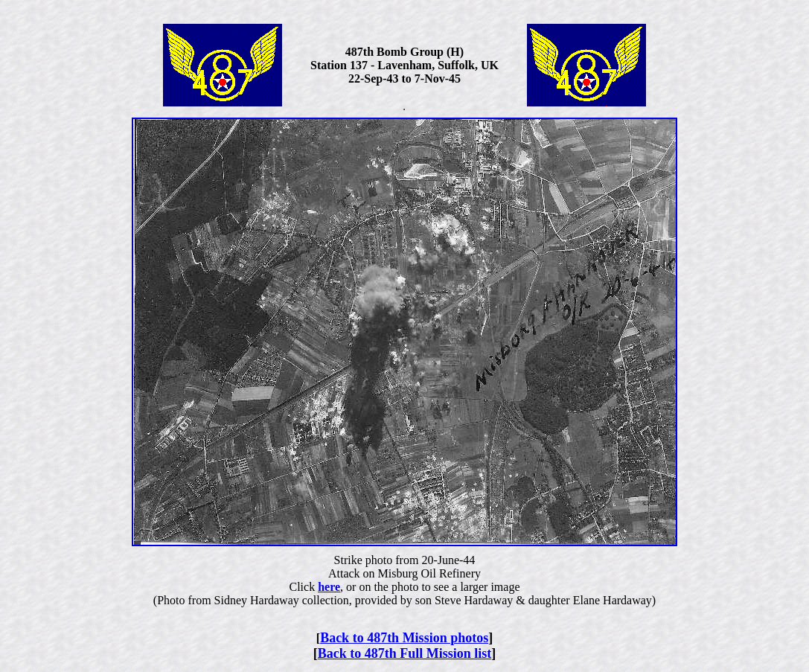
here (329, 587)
